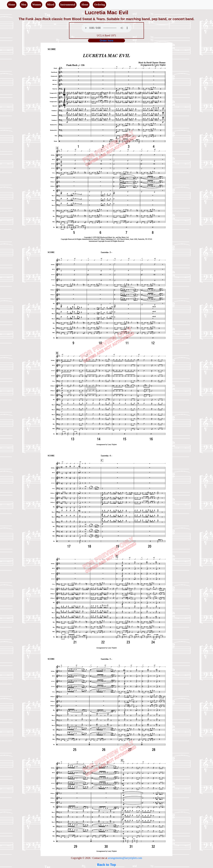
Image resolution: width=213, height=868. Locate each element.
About (85, 5)
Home (12, 5)
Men (24, 5)
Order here (106, 41)
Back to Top (107, 865)
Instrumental (68, 5)
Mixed (51, 5)
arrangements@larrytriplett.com (125, 858)
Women (37, 5)
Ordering (100, 5)
